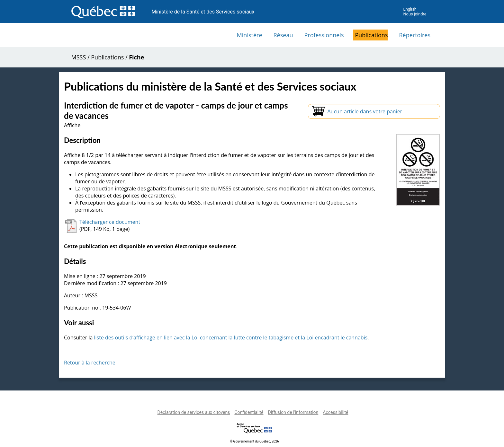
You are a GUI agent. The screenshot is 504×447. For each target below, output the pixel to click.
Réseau (283, 35)
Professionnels (324, 35)
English (410, 9)
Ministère (250, 35)
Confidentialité (249, 412)
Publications (371, 35)
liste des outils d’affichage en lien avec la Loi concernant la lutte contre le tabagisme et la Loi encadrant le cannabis (231, 337)
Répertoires (415, 35)
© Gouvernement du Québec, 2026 (254, 441)
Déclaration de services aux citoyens (194, 412)
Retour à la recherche (90, 363)
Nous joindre (415, 14)
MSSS (79, 57)
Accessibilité (335, 412)
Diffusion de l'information (293, 412)
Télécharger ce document (110, 222)
